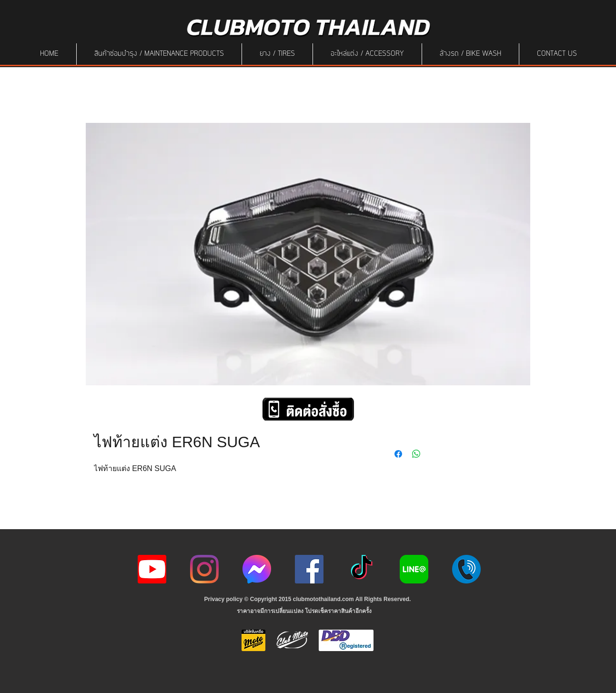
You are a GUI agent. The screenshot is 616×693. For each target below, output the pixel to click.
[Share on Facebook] (398, 454)
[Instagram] (204, 569)
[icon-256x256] (257, 569)
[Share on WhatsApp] (416, 454)
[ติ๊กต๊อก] (362, 569)
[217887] (466, 569)
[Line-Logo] (414, 569)
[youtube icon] (152, 569)
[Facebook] (309, 569)
